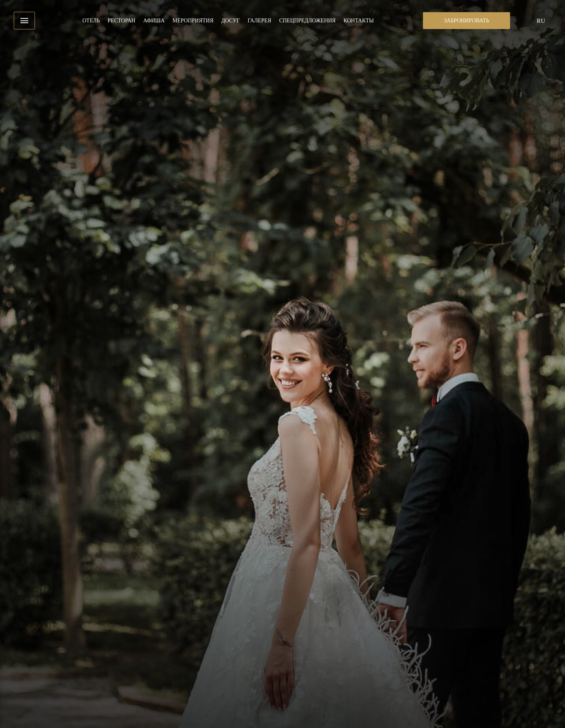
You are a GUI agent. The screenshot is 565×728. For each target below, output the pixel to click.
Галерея (259, 21)
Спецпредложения (307, 21)
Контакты (358, 21)
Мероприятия (193, 21)
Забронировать (466, 21)
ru (541, 21)
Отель (91, 21)
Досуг (231, 21)
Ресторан (122, 21)
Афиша (154, 21)
